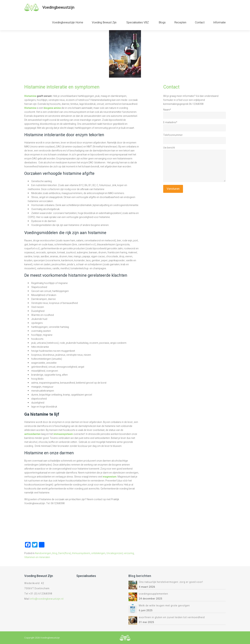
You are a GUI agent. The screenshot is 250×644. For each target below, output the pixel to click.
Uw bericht (169, 148)
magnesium (110, 477)
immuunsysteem (63, 434)
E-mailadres (170, 122)
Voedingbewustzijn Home (68, 23)
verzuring (129, 553)
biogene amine (52, 108)
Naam (167, 110)
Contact (200, 23)
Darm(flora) (65, 553)
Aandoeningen (43, 553)
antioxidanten (32, 434)
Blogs (162, 23)
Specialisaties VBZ (138, 23)
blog (55, 553)
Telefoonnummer (173, 135)
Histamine (30, 96)
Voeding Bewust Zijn (104, 23)
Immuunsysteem (81, 553)
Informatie (219, 23)
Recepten (180, 23)
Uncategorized (114, 553)
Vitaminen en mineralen (37, 557)
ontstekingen (98, 553)
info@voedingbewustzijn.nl (47, 599)
